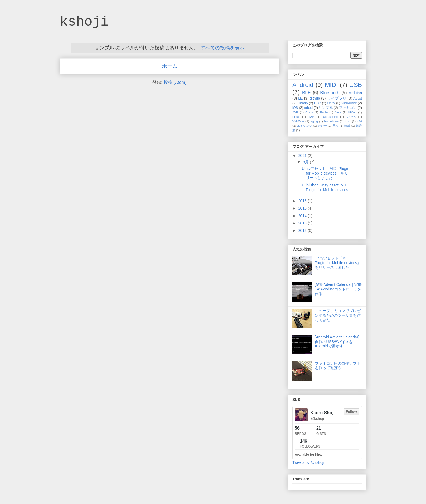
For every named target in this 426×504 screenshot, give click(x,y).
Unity (331, 103)
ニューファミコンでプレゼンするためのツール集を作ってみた (338, 315)
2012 (303, 230)
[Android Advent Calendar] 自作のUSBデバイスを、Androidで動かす (337, 342)
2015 (303, 208)
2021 (303, 156)
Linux (296, 117)
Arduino (355, 93)
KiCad (352, 112)
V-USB (351, 117)
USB (356, 85)
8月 (306, 162)
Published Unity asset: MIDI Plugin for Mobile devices (325, 187)
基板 (336, 126)
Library (303, 103)
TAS (311, 117)
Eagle (324, 112)
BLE (306, 93)
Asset (358, 99)
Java (338, 112)
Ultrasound (330, 117)
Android (303, 85)
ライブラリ (337, 98)
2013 (303, 223)
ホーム (170, 66)
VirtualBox (349, 103)
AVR (295, 112)
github (315, 98)
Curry (309, 112)
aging (314, 121)
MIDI (331, 85)
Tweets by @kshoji (308, 462)
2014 (303, 216)
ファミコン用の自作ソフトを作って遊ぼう (338, 366)
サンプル (326, 108)
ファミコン (348, 108)
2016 (303, 201)
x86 (359, 121)
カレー (322, 126)
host (348, 121)
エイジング (305, 126)
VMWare (298, 121)
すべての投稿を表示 (223, 48)
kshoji (84, 22)
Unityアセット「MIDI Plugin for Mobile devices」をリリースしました (325, 173)
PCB (318, 103)
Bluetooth (330, 93)
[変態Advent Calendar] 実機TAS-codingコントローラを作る (338, 289)
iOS (295, 108)
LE (300, 98)
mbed (308, 108)
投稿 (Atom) (175, 82)
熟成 (347, 126)
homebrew (331, 121)
